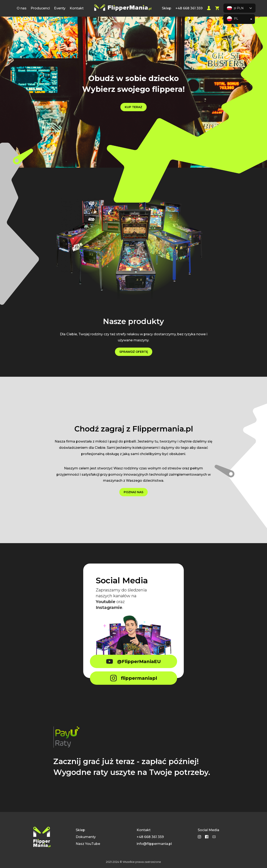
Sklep (167, 8)
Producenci (40, 8)
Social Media (208, 830)
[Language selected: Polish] (239, 19)
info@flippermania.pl (154, 844)
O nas (22, 8)
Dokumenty (86, 837)
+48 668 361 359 (189, 8)
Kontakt (77, 8)
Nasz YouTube (88, 844)
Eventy (60, 8)
